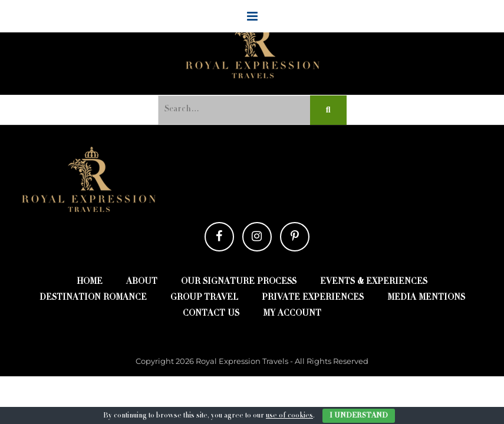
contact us (211, 314)
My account (292, 314)
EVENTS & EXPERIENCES (374, 282)
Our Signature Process (239, 282)
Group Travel (204, 298)
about (142, 282)
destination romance (93, 298)
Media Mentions (426, 298)
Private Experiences (313, 298)
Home (90, 282)
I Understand (359, 416)
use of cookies (289, 416)
